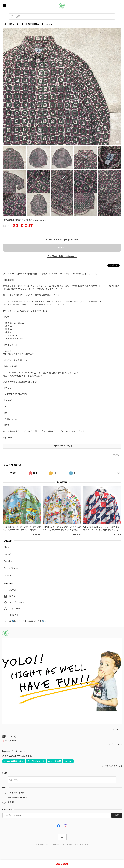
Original (8, 575)
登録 (117, 815)
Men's (7, 547)
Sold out (62, 248)
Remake (8, 561)
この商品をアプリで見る (62, 446)
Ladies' (7, 554)
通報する (116, 455)
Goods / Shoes (11, 568)
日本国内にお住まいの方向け (62, 256)
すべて (13, 473)
